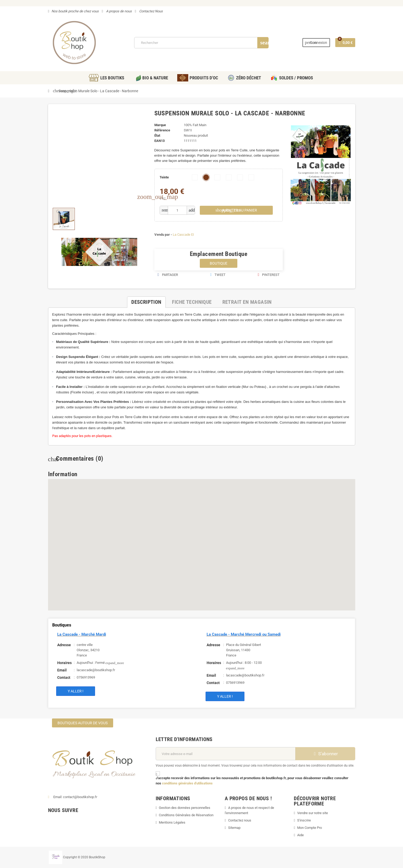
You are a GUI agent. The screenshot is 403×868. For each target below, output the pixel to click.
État (157, 135)
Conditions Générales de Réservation (186, 815)
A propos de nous (119, 11)
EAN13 (159, 141)
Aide (300, 835)
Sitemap (234, 828)
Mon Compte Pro (310, 828)
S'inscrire (304, 820)
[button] (134, 493)
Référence (162, 130)
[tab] (146, 302)
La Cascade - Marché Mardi (82, 634)
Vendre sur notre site (313, 813)
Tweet (218, 275)
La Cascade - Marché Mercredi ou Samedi (244, 634)
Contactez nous (240, 820)
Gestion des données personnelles (185, 808)
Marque (160, 125)
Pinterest (269, 275)
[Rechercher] (201, 43)
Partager (168, 275)
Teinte (164, 177)
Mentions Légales (172, 822)
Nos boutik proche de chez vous (75, 11)
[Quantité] (177, 210)
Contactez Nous (151, 11)
